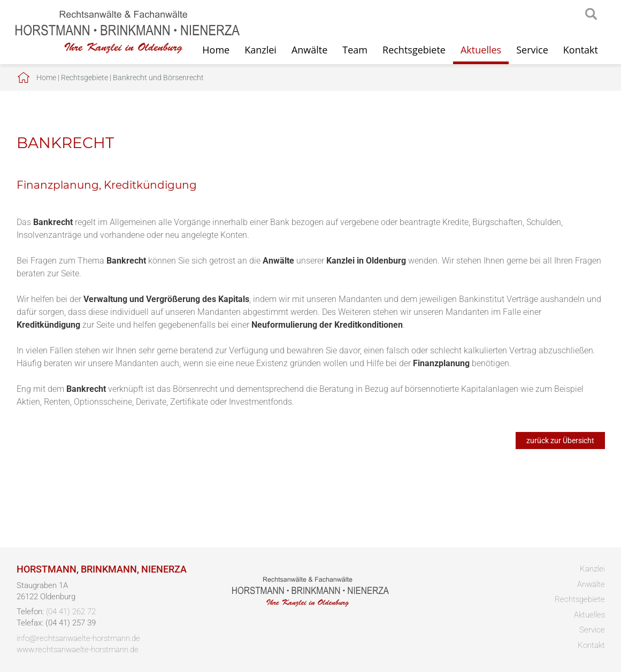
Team (355, 50)
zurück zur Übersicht (560, 441)
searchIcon (591, 14)
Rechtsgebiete (414, 50)
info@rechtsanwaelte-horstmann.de (78, 638)
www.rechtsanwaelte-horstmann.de (78, 650)
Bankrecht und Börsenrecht (158, 78)
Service (532, 50)
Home (46, 78)
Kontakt (581, 50)
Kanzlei (260, 50)
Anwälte (309, 50)
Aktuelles (481, 50)
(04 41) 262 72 (71, 612)
